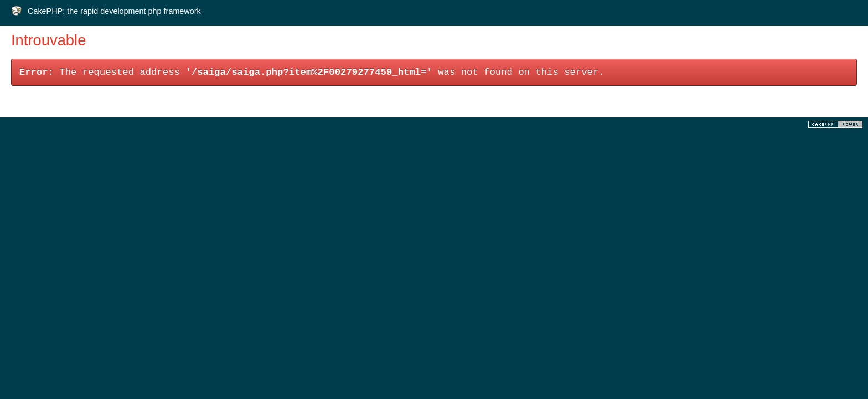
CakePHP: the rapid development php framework (114, 11)
